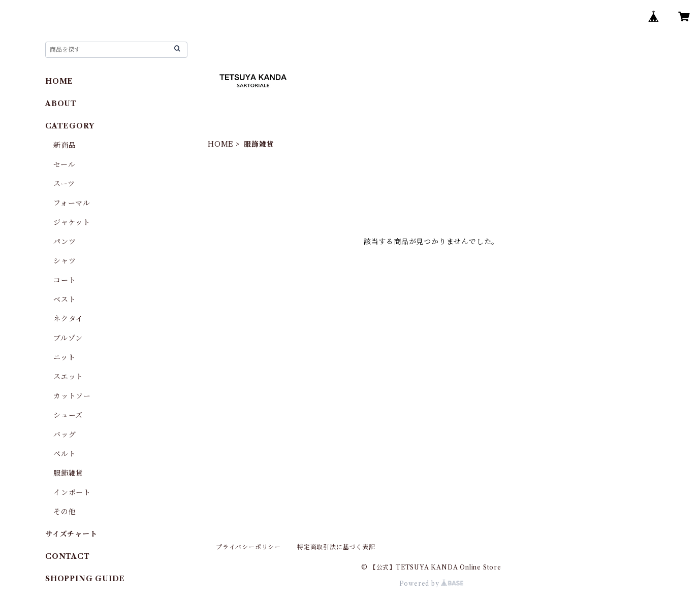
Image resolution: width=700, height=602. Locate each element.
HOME (221, 144)
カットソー (72, 396)
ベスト (65, 299)
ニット (64, 357)
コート (65, 280)
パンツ (65, 242)
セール (64, 164)
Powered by (432, 583)
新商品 (65, 145)
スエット (68, 377)
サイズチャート (71, 534)
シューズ (68, 415)
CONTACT (68, 556)
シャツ (65, 261)
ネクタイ (68, 319)
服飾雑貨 (68, 473)
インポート (72, 492)
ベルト (65, 454)
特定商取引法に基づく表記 (336, 547)
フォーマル (72, 203)
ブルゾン (68, 338)
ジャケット (72, 222)
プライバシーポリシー (248, 547)
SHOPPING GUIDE (85, 579)
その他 (65, 512)
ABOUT (61, 104)
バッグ (65, 434)
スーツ (64, 184)
